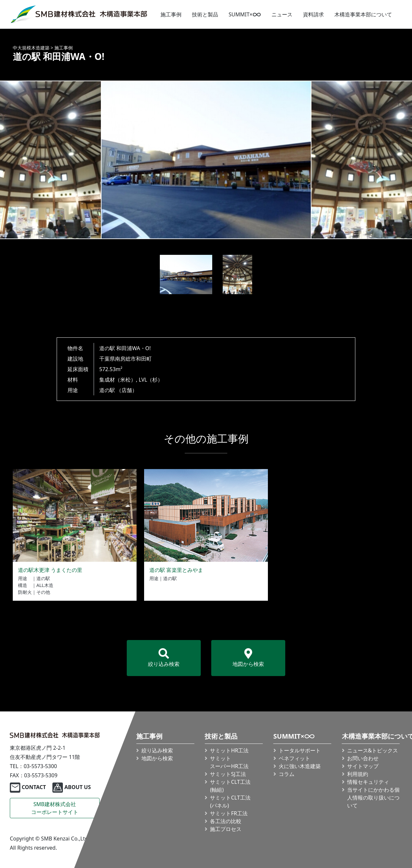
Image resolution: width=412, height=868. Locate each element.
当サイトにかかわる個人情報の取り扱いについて (373, 798)
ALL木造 (45, 585)
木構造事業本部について (363, 14)
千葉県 (107, 359)
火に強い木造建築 (299, 766)
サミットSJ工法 (228, 774)
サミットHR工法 (229, 750)
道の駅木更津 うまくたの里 (50, 570)
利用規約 (357, 774)
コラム (286, 774)
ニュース (282, 14)
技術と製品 (205, 14)
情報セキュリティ (368, 782)
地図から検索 (248, 658)
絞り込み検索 (164, 658)
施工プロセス (226, 829)
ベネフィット (294, 758)
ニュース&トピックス (372, 750)
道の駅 (107, 390)
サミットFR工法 (229, 813)
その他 (43, 592)
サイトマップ (363, 766)
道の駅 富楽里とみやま (176, 570)
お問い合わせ (363, 758)
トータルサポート (299, 750)
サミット (229, 762)
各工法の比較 (226, 821)
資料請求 (313, 14)
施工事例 (171, 14)
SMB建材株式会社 (55, 808)
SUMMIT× (245, 14)
